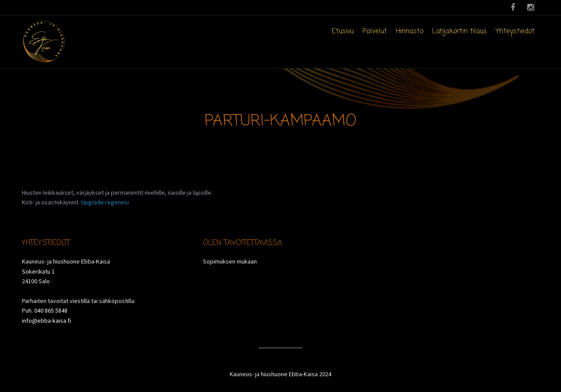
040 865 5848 (51, 310)
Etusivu (343, 31)
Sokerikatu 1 (38, 271)
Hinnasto (410, 31)
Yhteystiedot (515, 31)
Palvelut (375, 31)
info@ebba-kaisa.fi (46, 321)
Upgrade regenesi (105, 202)
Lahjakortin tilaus (460, 31)
